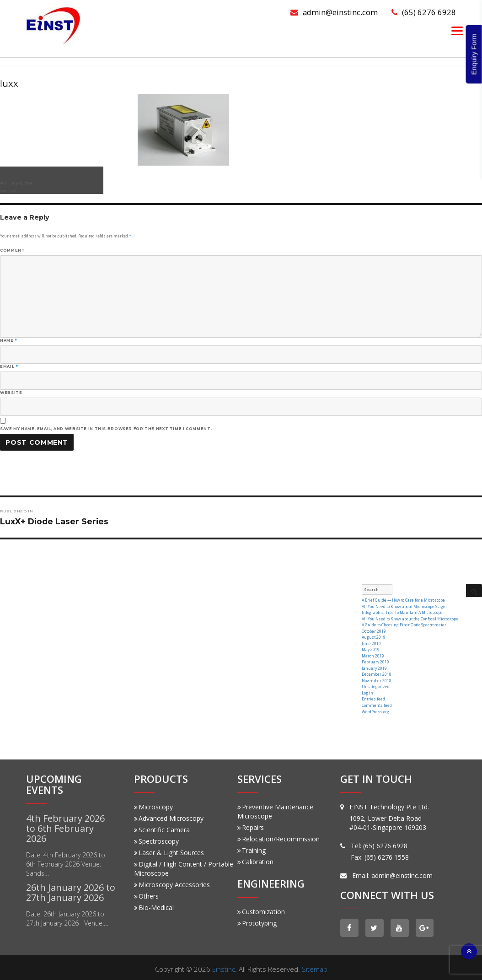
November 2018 (376, 678)
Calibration (255, 859)
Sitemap (315, 966)
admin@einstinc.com (334, 12)
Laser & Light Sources (169, 849)
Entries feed (373, 696)
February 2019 (375, 660)
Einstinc (224, 966)
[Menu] (457, 30)
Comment (12, 250)
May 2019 (371, 648)
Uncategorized (375, 684)
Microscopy (153, 804)
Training (252, 847)
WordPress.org (375, 708)
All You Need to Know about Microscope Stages (403, 606)
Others (146, 893)
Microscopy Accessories (172, 881)
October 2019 (374, 630)
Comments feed (376, 702)
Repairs (251, 824)
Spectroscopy (156, 838)
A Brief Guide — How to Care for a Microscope (402, 600)
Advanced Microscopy (169, 815)
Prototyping (257, 920)
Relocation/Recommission (278, 836)
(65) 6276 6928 (424, 12)
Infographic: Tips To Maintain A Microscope (402, 612)
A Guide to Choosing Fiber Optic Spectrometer (403, 624)
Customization (261, 908)
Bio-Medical (154, 904)
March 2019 (373, 654)
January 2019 (374, 666)
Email (9, 366)
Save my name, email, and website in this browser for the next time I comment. (106, 429)
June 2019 (371, 642)
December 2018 (376, 672)
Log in (367, 690)
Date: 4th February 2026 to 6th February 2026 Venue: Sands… (66, 861)
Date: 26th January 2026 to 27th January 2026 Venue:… (67, 915)
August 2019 (374, 636)
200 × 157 (8, 191)
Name (9, 340)
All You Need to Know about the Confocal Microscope (409, 618)
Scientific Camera (162, 827)
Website (11, 393)
